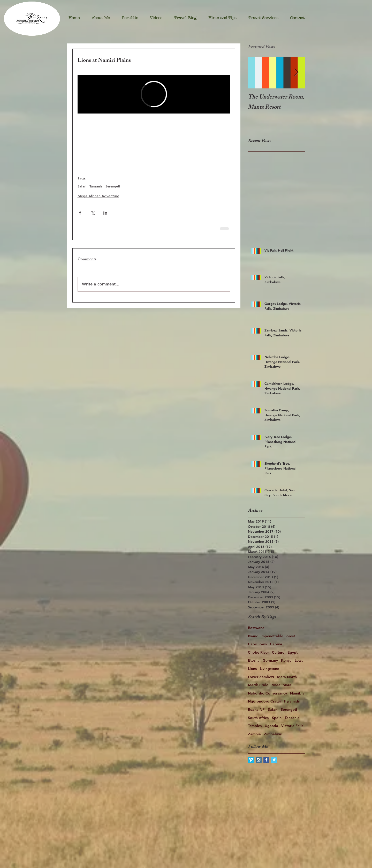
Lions (252, 669)
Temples (255, 726)
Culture (278, 652)
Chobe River (258, 652)
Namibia (297, 693)
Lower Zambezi (261, 677)
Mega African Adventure (98, 196)
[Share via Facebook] (80, 213)
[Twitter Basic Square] (274, 760)
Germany (270, 660)
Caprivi (276, 644)
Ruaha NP (256, 710)
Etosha (254, 660)
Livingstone (269, 669)
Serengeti (113, 186)
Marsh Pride (258, 685)
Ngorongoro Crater (264, 701)
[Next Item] (297, 73)
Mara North (287, 677)
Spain (277, 718)
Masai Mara (281, 685)
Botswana (256, 628)
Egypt (293, 652)
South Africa (258, 718)
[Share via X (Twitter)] (93, 213)
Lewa (299, 660)
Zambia (254, 734)
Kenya (286, 660)
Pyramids (292, 701)
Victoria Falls (292, 726)
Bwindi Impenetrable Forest (271, 636)
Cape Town (257, 644)
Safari (82, 186)
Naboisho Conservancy (267, 693)
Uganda (271, 726)
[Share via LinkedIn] (105, 213)
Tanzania (96, 186)
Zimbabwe (273, 734)
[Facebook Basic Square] (266, 760)
